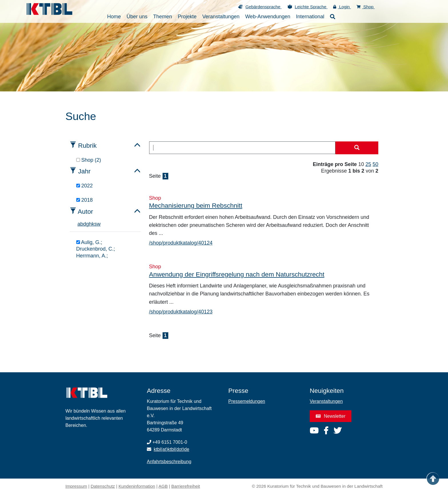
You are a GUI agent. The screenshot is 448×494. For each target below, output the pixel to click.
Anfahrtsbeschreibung (169, 462)
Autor (85, 212)
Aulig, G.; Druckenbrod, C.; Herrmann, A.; (96, 249)
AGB (163, 486)
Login (342, 7)
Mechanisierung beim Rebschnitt (196, 206)
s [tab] (96, 224)
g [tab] (87, 224)
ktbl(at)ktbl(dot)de (172, 449)
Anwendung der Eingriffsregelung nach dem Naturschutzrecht (237, 274)
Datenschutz (103, 486)
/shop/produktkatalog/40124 (181, 243)
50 (375, 164)
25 (368, 164)
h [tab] (90, 224)
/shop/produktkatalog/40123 (181, 312)
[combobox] (242, 148)
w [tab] (99, 224)
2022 (85, 186)
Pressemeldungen (247, 401)
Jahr (84, 171)
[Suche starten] (357, 148)
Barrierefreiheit (186, 486)
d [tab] (85, 224)
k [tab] (93, 224)
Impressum (76, 486)
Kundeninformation (137, 486)
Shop (366, 7)
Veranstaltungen (326, 401)
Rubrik (87, 146)
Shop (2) (89, 160)
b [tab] (82, 224)
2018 (85, 200)
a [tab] (79, 224)
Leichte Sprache (311, 7)
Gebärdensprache (264, 7)
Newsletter (331, 416)
